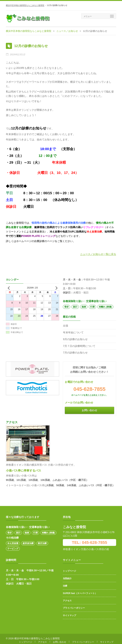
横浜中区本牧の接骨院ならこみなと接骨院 (25, 5)
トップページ (69, 569)
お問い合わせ (89, 408)
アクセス (67, 598)
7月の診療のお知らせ (75, 350)
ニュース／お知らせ (67, 31)
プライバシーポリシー (74, 606)
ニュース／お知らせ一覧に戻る (98, 252)
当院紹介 (67, 576)
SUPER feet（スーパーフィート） (80, 591)
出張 (66, 323)
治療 (65, 583)
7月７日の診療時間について (79, 344)
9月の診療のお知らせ (75, 337)
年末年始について (73, 330)
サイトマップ (69, 613)
